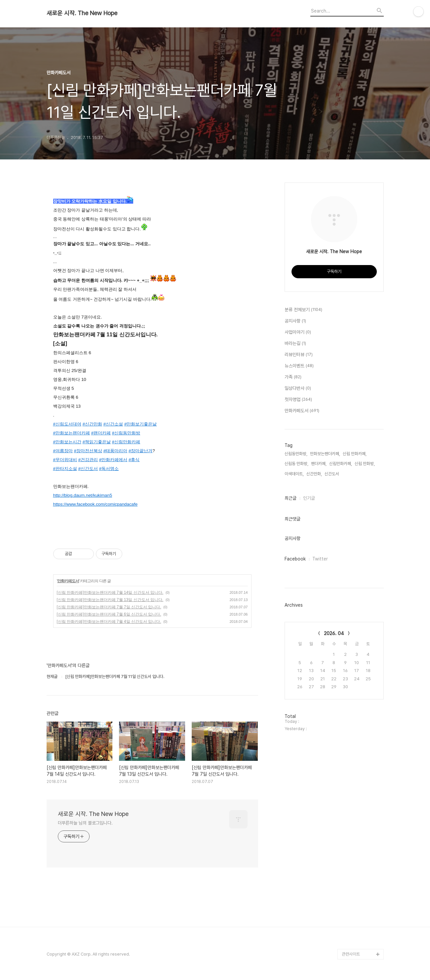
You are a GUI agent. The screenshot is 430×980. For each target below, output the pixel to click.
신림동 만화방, (296, 464)
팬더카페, (319, 464)
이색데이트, (294, 474)
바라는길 (295, 344)
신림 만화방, (365, 464)
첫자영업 (298, 400)
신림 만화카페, (355, 454)
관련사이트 (351, 954)
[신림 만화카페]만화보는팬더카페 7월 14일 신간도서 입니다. (110, 592)
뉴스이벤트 (299, 366)
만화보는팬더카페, (325, 454)
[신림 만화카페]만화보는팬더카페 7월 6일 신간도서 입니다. (109, 614)
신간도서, (332, 474)
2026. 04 (334, 633)
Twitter (320, 559)
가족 (293, 377)
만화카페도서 (68, 581)
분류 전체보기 (303, 310)
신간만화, (314, 474)
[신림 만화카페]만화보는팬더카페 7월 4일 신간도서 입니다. (109, 622)
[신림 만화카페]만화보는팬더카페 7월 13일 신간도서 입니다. (110, 600)
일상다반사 (298, 389)
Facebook (295, 559)
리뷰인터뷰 (299, 355)
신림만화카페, (341, 464)
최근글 (291, 498)
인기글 (309, 498)
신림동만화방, (296, 454)
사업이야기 (298, 332)
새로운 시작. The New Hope (82, 13)
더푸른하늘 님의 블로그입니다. (85, 823)
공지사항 (295, 321)
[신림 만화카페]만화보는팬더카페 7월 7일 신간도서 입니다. (109, 607)
